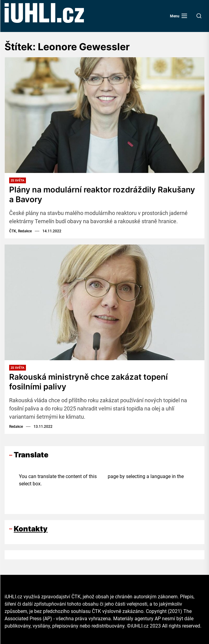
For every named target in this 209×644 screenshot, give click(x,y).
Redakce (16, 426)
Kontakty (31, 528)
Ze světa (18, 180)
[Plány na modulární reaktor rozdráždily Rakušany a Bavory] (105, 115)
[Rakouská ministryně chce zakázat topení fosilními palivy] (105, 302)
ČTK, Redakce (20, 231)
